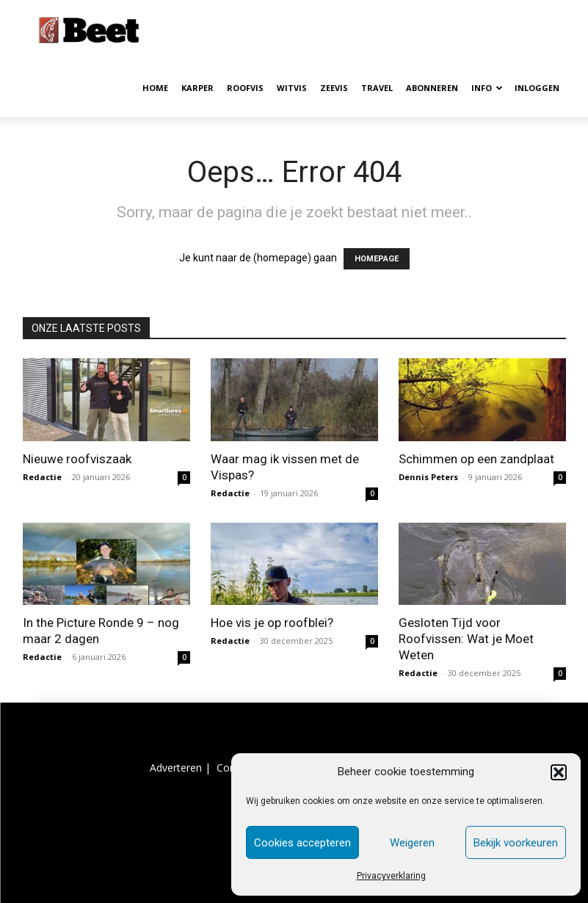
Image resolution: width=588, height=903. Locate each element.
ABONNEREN (432, 88)
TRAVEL (377, 88)
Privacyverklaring (391, 876)
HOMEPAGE (377, 259)
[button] (559, 772)
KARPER (197, 88)
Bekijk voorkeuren (516, 843)
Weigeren (412, 843)
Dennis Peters (428, 477)
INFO (487, 88)
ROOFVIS (245, 88)
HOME (155, 88)
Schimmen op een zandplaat (476, 459)
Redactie (42, 477)
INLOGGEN (537, 88)
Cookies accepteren (302, 843)
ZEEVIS (334, 88)
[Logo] (89, 29)
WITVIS (292, 88)
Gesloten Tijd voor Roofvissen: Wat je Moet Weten (466, 639)
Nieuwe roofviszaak (77, 459)
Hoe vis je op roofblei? (272, 623)
